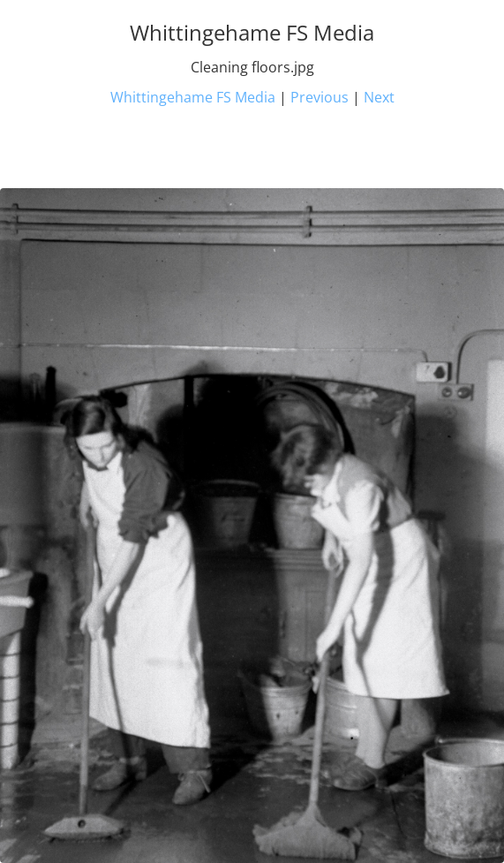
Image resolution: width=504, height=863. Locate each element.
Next (379, 97)
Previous (320, 97)
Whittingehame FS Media (193, 97)
